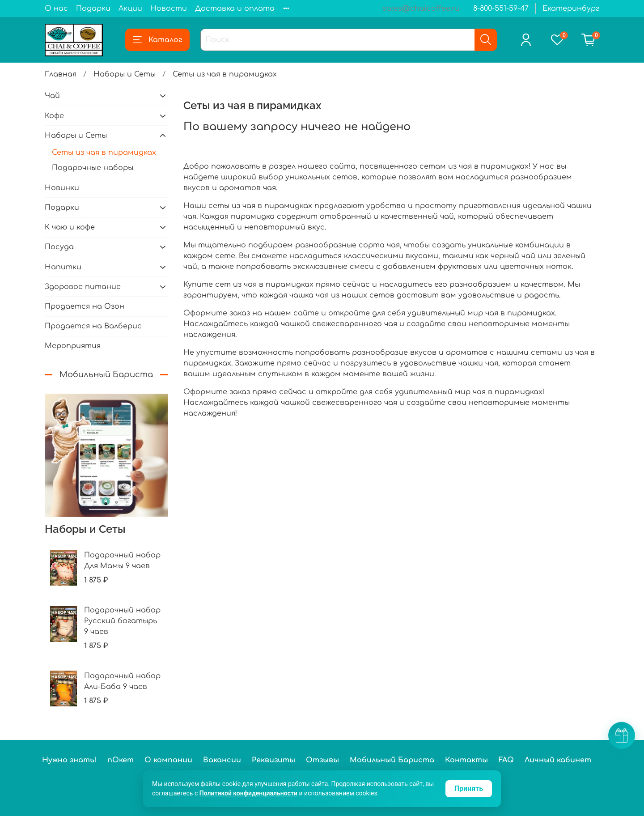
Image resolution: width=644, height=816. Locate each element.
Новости (169, 8)
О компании (168, 760)
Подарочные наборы (93, 168)
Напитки (63, 267)
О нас (56, 8)
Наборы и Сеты (125, 74)
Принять (469, 788)
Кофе (54, 116)
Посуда (59, 247)
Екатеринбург (571, 8)
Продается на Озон (85, 306)
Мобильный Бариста (392, 760)
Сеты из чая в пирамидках (104, 153)
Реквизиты (273, 760)
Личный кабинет (558, 760)
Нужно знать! (69, 760)
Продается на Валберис (93, 326)
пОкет (121, 760)
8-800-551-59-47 (501, 8)
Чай (52, 96)
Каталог (157, 40)
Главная (61, 74)
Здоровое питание (83, 287)
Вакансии (222, 760)
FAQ (506, 760)
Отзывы (322, 760)
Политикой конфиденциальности (248, 793)
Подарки (93, 8)
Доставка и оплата (235, 8)
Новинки (62, 188)
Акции (130, 8)
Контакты (466, 760)
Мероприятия (73, 346)
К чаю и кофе (70, 227)
